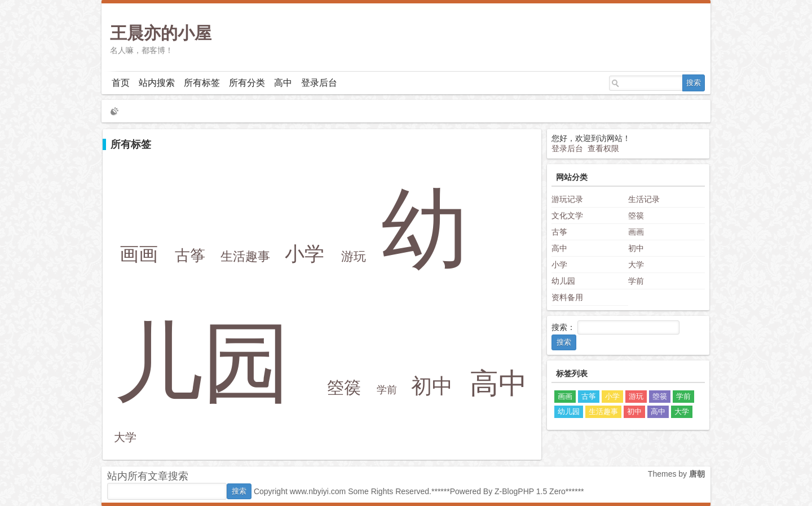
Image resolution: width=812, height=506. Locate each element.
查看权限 (603, 148)
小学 (304, 254)
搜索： (563, 327)
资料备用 (567, 297)
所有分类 (247, 83)
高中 (283, 83)
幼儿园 (563, 281)
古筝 (190, 255)
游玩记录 (567, 199)
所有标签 (202, 83)
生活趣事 (245, 256)
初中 (432, 386)
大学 (125, 437)
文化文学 (567, 215)
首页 (121, 83)
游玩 (354, 256)
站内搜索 (157, 83)
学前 (387, 390)
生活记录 (644, 199)
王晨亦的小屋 (161, 33)
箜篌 (344, 387)
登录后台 (319, 83)
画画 (139, 254)
